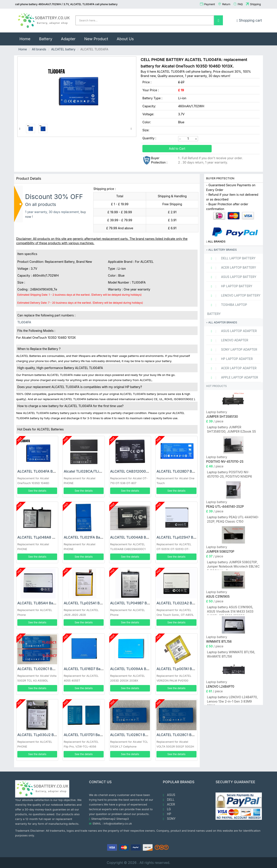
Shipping (255, 4)
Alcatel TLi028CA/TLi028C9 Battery (93, 471)
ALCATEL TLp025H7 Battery (180, 537)
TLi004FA (24, 322)
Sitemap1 (97, 819)
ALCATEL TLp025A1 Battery (86, 603)
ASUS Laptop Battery (232, 277)
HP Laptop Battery (230, 286)
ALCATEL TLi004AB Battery (133, 537)
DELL (169, 800)
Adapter (68, 39)
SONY (169, 819)
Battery (46, 39)
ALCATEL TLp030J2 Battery (40, 735)
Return (226, 4)
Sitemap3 (123, 819)
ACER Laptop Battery (232, 268)
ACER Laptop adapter (232, 368)
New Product (96, 39)
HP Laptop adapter (230, 359)
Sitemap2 (109, 819)
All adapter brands (222, 322)
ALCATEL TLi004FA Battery (40, 471)
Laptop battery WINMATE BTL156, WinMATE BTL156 (231, 654)
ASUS (169, 795)
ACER (169, 804)
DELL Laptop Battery (231, 258)
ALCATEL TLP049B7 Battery (133, 603)
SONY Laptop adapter (232, 350)
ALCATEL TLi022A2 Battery (179, 603)
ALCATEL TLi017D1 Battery (85, 735)
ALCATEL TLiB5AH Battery (39, 603)
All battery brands (221, 250)
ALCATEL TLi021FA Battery (86, 537)
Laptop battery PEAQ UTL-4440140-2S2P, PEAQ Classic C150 (233, 519)
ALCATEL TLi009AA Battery (133, 669)
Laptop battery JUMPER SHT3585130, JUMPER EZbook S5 (232, 429)
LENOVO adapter (228, 340)
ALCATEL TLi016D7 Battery (86, 669)
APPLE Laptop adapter (233, 377)
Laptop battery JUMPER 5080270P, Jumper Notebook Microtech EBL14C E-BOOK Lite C (233, 565)
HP (167, 814)
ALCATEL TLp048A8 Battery (41, 537)
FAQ (240, 4)
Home (27, 37)
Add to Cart (177, 148)
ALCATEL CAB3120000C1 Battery (138, 471)
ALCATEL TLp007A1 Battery (179, 669)
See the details (37, 491)
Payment (210, 4)
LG (167, 809)
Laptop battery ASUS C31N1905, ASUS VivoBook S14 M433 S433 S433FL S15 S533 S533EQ (230, 610)
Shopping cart (249, 20)
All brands (39, 49)
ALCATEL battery (63, 49)
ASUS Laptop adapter (232, 331)
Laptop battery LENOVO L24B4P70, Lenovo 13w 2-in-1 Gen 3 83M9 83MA (232, 700)
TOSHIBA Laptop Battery (227, 309)
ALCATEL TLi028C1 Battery (40, 669)
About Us (125, 39)
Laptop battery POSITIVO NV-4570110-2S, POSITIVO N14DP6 (230, 474)
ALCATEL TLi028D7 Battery (179, 471)
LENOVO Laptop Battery (234, 295)
